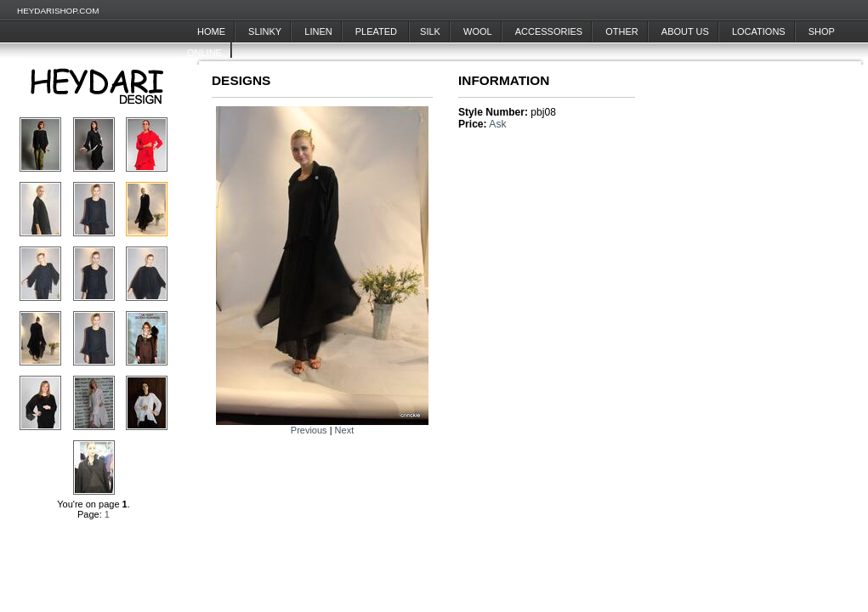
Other (622, 31)
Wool (478, 31)
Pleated (377, 31)
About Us (685, 31)
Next (345, 430)
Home (211, 31)
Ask (497, 124)
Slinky (265, 31)
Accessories (549, 31)
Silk (430, 31)
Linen (318, 31)
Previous (309, 430)
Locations (759, 31)
